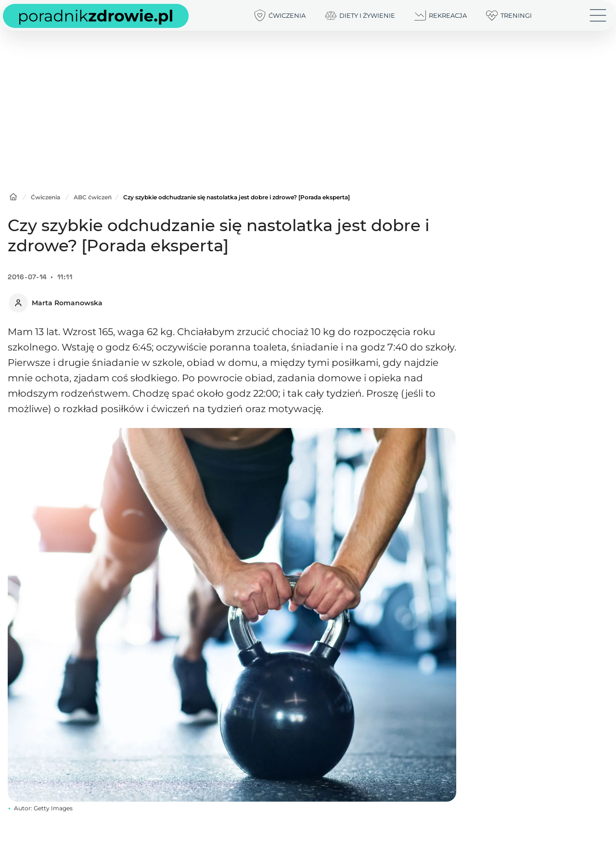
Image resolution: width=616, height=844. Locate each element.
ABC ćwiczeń (93, 197)
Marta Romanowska (67, 303)
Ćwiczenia (45, 197)
